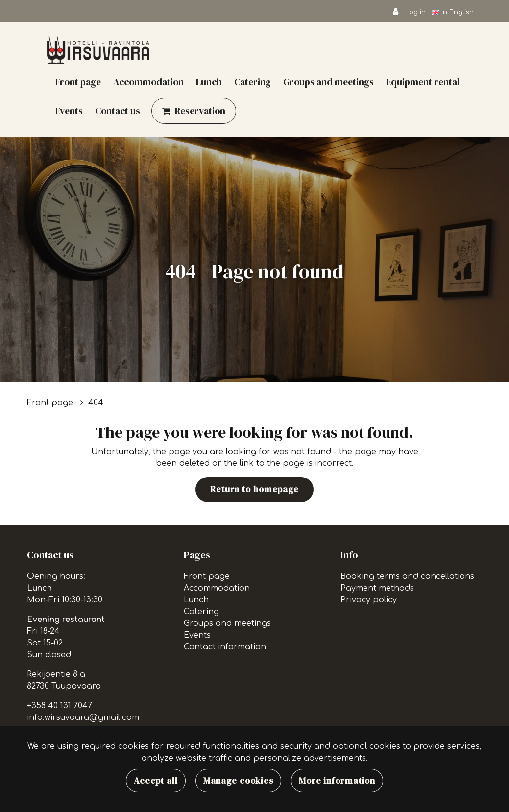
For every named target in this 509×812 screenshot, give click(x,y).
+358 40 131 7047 (60, 706)
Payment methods (377, 588)
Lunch (209, 82)
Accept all (156, 781)
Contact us (118, 111)
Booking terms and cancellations (407, 576)
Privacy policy (369, 600)
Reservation (200, 111)
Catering (253, 82)
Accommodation (148, 82)
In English (454, 12)
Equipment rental (423, 82)
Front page (78, 82)
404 (96, 403)
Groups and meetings (328, 82)
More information (337, 781)
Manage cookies (238, 781)
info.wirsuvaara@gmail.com (83, 717)
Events (69, 111)
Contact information (225, 647)
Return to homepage (254, 489)
